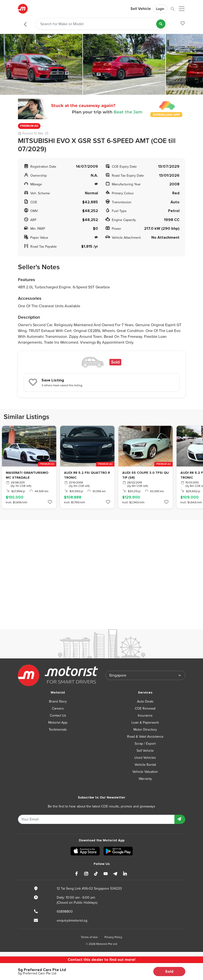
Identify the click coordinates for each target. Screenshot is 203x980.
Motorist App (58, 723)
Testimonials (58, 730)
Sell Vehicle (141, 9)
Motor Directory (145, 730)
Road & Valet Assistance (145, 737)
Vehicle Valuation (145, 772)
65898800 (65, 912)
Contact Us (58, 715)
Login (160, 9)
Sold (169, 972)
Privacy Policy (113, 937)
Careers (58, 708)
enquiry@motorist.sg (72, 921)
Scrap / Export (145, 744)
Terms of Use (89, 937)
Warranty (145, 779)
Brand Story (58, 701)
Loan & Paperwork (145, 723)
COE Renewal (145, 708)
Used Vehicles (145, 758)
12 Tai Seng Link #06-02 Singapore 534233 (89, 889)
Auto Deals (145, 701)
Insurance (145, 715)
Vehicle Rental (145, 765)
